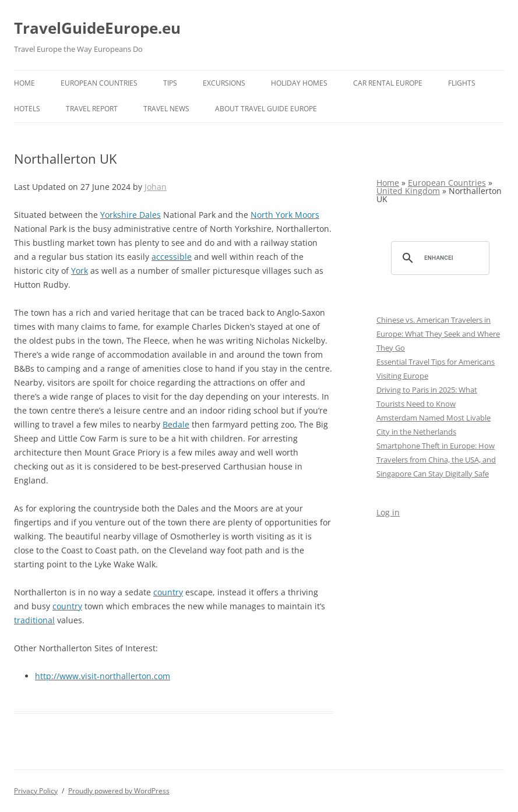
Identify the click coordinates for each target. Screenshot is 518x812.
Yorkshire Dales (131, 215)
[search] (438, 258)
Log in (388, 512)
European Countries (99, 83)
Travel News (166, 109)
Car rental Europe (388, 83)
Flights (462, 83)
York (80, 271)
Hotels (27, 109)
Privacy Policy (36, 791)
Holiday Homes (299, 83)
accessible (172, 257)
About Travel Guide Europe (266, 109)
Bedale (176, 424)
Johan (156, 187)
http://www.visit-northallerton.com (103, 676)
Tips (170, 83)
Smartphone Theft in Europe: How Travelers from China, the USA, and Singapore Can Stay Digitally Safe (436, 460)
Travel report (92, 109)
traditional (34, 620)
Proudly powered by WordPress (119, 791)
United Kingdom (408, 191)
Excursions (224, 83)
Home (24, 83)
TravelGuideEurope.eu (97, 28)
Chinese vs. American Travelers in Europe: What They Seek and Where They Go (438, 334)
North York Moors (285, 215)
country (168, 592)
